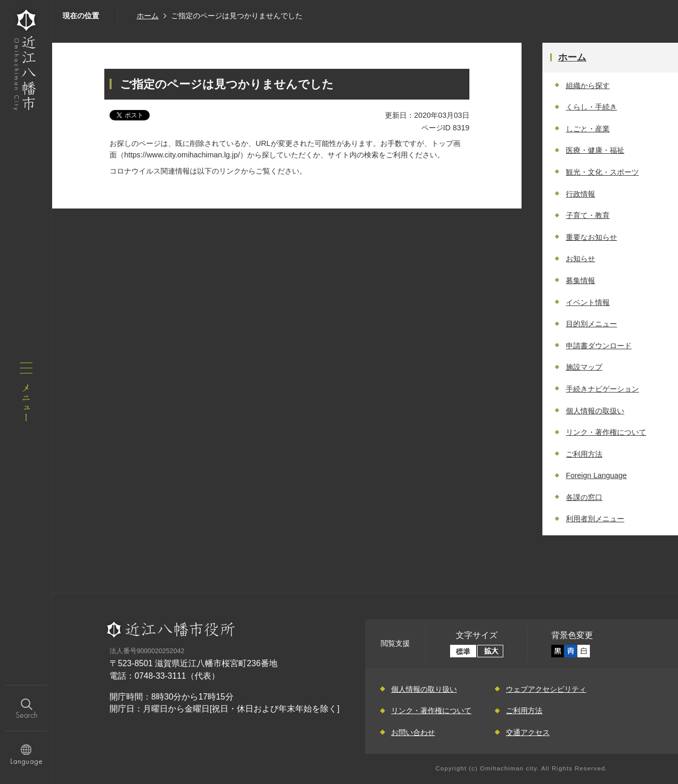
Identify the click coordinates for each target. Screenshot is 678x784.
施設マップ (584, 367)
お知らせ (580, 259)
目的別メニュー (591, 324)
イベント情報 (588, 302)
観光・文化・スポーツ (602, 172)
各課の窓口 (584, 497)
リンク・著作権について (606, 432)
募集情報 (580, 280)
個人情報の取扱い (595, 411)
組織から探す (588, 85)
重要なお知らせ (591, 237)
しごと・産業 (588, 129)
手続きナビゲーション (602, 389)
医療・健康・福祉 (595, 150)
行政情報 (580, 194)
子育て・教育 (588, 215)
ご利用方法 (584, 454)
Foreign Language (596, 475)
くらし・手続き (591, 107)
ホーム (148, 16)
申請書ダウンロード (599, 346)
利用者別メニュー (595, 519)
